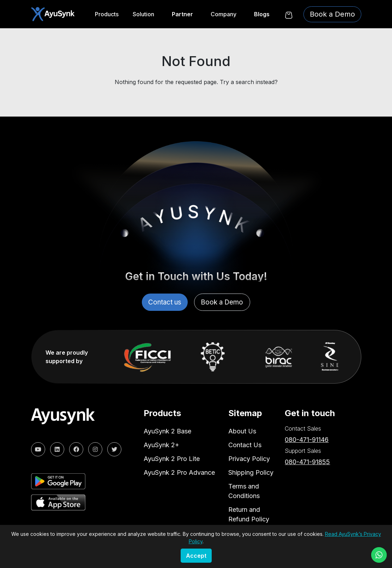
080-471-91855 (307, 461)
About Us (242, 430)
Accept (196, 556)
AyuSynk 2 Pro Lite (172, 458)
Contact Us (245, 444)
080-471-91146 (307, 439)
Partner (182, 14)
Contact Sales (303, 428)
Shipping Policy (251, 472)
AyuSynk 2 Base (167, 430)
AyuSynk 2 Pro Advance (179, 472)
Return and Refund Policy (249, 514)
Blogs (262, 14)
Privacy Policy (249, 458)
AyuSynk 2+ (161, 444)
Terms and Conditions (244, 490)
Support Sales (303, 450)
